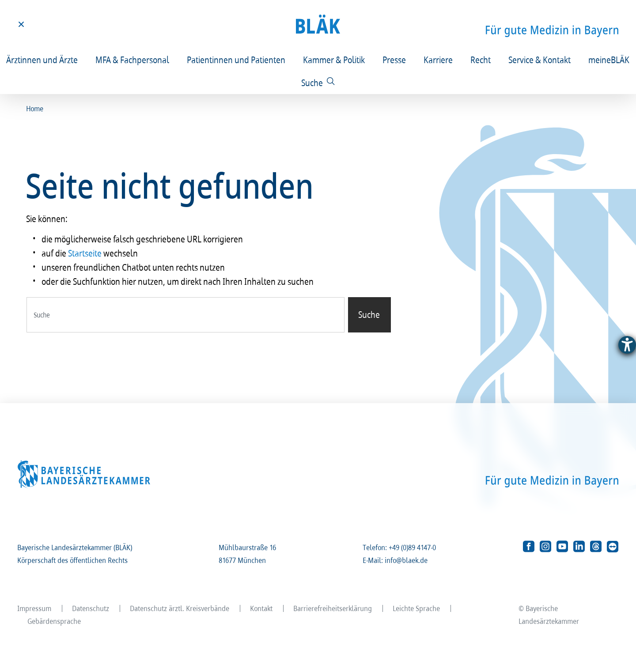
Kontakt (262, 608)
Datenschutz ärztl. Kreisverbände (180, 608)
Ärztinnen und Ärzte (42, 60)
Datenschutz (91, 608)
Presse (395, 60)
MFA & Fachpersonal (133, 60)
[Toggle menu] (21, 24)
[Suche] (318, 83)
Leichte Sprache (417, 608)
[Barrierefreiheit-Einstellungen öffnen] (627, 345)
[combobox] (185, 315)
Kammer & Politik (334, 60)
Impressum (35, 608)
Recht (481, 60)
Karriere (439, 60)
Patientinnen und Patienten (237, 60)
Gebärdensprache (55, 621)
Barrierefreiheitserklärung (333, 608)
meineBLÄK (609, 60)
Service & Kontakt (540, 60)
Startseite (85, 253)
